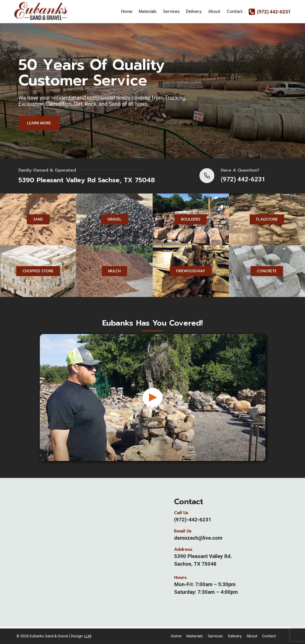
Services (171, 11)
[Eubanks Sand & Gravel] (41, 12)
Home (127, 11)
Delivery (194, 11)
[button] (153, 402)
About (214, 11)
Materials (148, 11)
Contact (235, 11)
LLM (88, 636)
